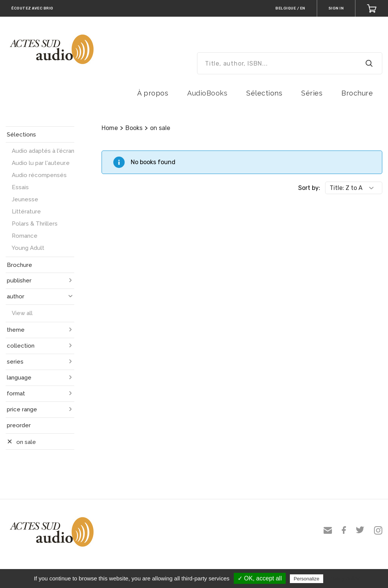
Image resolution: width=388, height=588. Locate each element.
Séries (312, 93)
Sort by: (309, 188)
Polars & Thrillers (35, 224)
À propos (153, 93)
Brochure (357, 93)
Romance (25, 236)
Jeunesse (25, 199)
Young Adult (28, 248)
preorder (19, 425)
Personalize (307, 579)
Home (110, 128)
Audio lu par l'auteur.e (41, 163)
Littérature (26, 212)
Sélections (264, 93)
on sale (160, 128)
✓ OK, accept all (260, 578)
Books (134, 128)
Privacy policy (343, 579)
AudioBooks (207, 93)
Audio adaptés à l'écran (43, 151)
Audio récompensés (39, 175)
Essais (20, 187)
